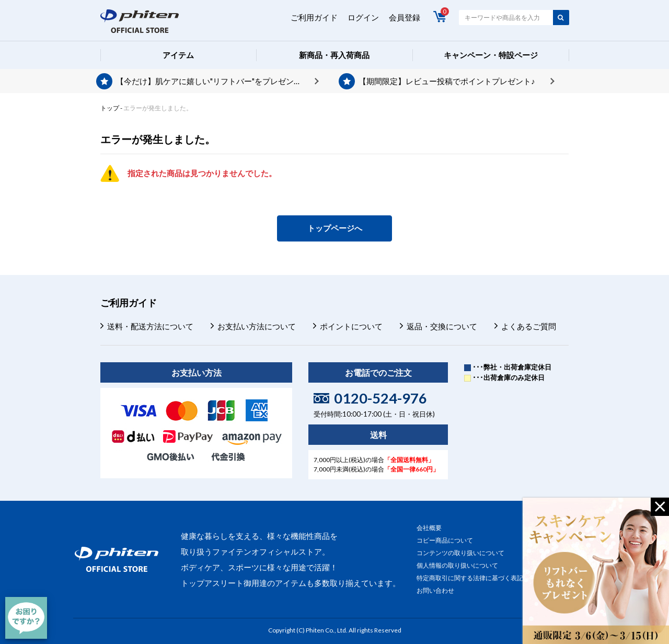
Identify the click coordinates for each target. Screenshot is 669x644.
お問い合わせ (435, 590)
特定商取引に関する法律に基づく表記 (470, 578)
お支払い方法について (257, 326)
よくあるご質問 (529, 326)
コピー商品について (445, 540)
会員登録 (405, 17)
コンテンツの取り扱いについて (460, 553)
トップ (110, 108)
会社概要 (429, 528)
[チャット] (26, 618)
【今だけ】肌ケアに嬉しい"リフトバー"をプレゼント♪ (211, 81)
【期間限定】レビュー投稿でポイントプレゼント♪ (447, 81)
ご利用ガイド (314, 17)
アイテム (178, 55)
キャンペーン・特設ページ (491, 55)
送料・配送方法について (150, 326)
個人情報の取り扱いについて (457, 565)
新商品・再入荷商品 (334, 55)
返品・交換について (442, 326)
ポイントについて (351, 326)
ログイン (363, 17)
